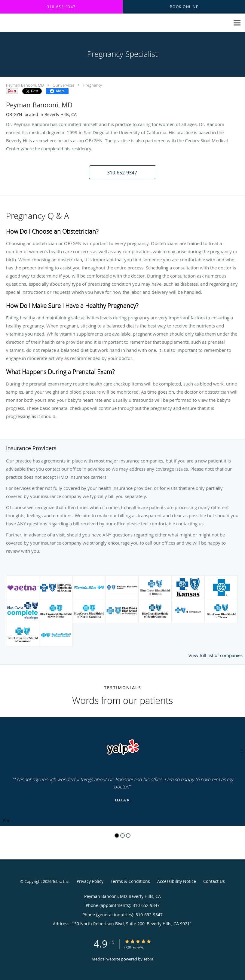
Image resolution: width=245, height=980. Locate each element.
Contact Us (214, 881)
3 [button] (128, 836)
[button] (123, 172)
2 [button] (122, 836)
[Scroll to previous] (5, 750)
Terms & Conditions (130, 881)
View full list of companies (216, 655)
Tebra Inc (60, 881)
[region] (122, 772)
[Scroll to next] (240, 750)
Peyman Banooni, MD (25, 85)
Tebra (148, 959)
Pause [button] (6, 821)
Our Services (64, 85)
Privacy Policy (90, 881)
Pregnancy (93, 85)
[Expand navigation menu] (237, 23)
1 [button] (117, 836)
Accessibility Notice (177, 881)
